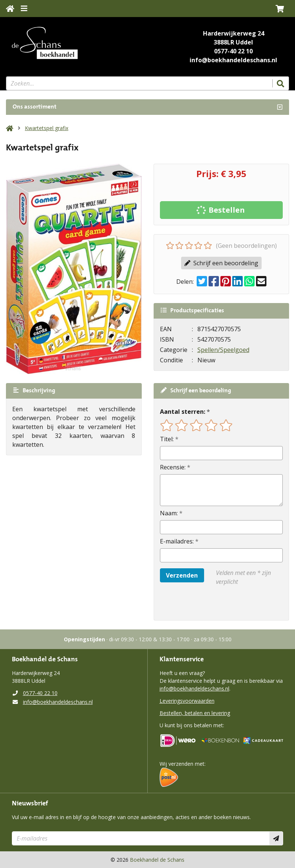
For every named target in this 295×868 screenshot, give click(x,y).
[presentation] (207, 603)
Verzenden (182, 575)
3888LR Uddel (233, 42)
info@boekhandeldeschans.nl (233, 60)
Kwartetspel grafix (47, 128)
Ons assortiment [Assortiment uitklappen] (35, 107)
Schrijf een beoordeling (221, 263)
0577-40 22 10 (233, 51)
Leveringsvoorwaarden (187, 701)
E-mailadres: (177, 541)
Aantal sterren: (183, 412)
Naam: (169, 513)
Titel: (167, 439)
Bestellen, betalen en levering (195, 713)
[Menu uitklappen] (24, 9)
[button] (280, 9)
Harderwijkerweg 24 (234, 33)
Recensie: (173, 467)
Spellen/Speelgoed (223, 350)
